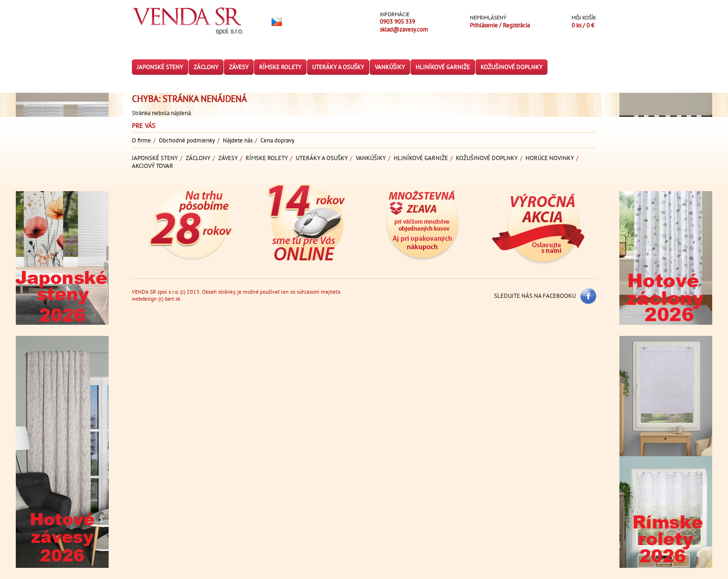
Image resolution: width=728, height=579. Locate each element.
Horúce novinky (550, 158)
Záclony (206, 67)
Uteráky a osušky (338, 67)
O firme (141, 140)
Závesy (239, 67)
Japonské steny (160, 67)
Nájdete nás (238, 140)
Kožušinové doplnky (511, 67)
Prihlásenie (484, 25)
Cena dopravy (277, 140)
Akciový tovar (153, 166)
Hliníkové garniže (443, 67)
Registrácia (516, 25)
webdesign (144, 299)
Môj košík (584, 17)
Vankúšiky (390, 67)
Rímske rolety (280, 67)
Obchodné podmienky (187, 140)
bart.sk (173, 299)
